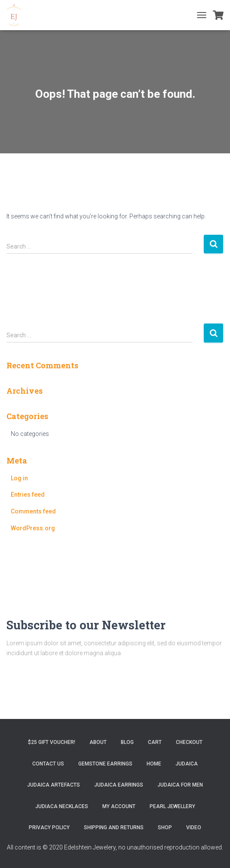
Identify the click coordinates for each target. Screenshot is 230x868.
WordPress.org (33, 528)
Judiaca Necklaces (62, 806)
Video (194, 828)
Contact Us (48, 764)
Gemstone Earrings (105, 764)
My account (119, 806)
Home (154, 764)
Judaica (187, 764)
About (98, 742)
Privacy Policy (49, 828)
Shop (165, 828)
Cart (155, 742)
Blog (127, 742)
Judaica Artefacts (54, 785)
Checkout (189, 742)
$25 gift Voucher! (52, 742)
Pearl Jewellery (172, 806)
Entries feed (28, 495)
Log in (19, 478)
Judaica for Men (180, 785)
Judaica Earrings (119, 785)
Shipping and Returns (114, 828)
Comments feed (33, 511)
